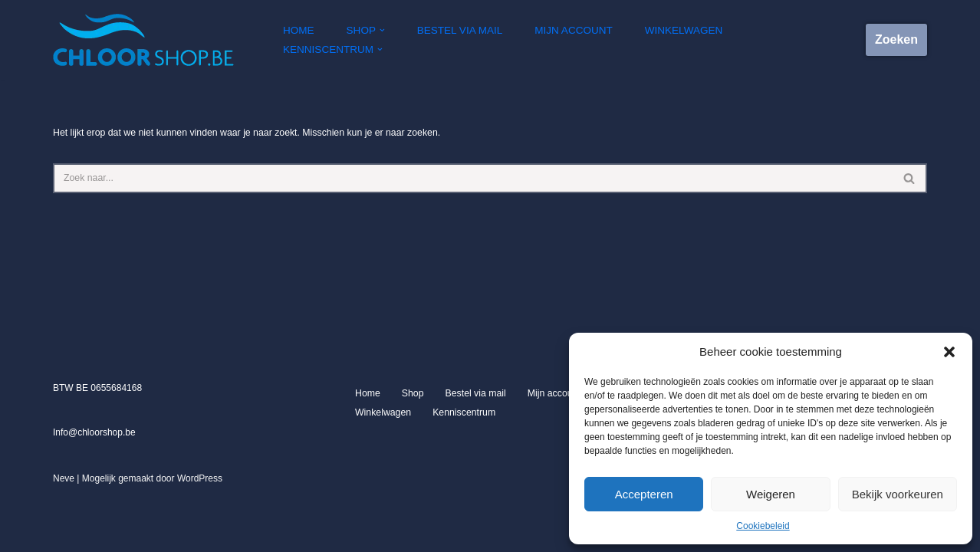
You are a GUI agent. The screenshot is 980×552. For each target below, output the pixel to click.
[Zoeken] (473, 177)
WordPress (200, 536)
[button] (949, 352)
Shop (412, 451)
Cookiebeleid (763, 526)
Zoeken (896, 39)
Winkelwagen (680, 40)
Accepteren (644, 494)
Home (301, 40)
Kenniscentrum (462, 470)
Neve (64, 536)
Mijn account (572, 40)
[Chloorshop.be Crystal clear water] (143, 40)
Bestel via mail (460, 40)
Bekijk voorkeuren (898, 494)
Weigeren (771, 494)
